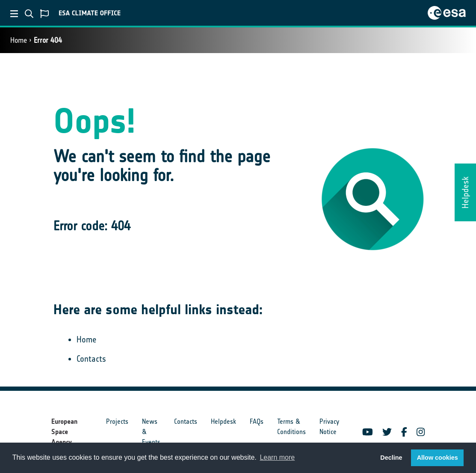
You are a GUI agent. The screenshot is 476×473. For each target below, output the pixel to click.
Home (19, 40)
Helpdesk (223, 421)
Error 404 (48, 40)
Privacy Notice (329, 427)
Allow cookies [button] (438, 458)
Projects (117, 421)
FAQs (257, 421)
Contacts (91, 359)
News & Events (151, 432)
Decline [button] (391, 458)
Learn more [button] (277, 457)
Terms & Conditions (291, 427)
